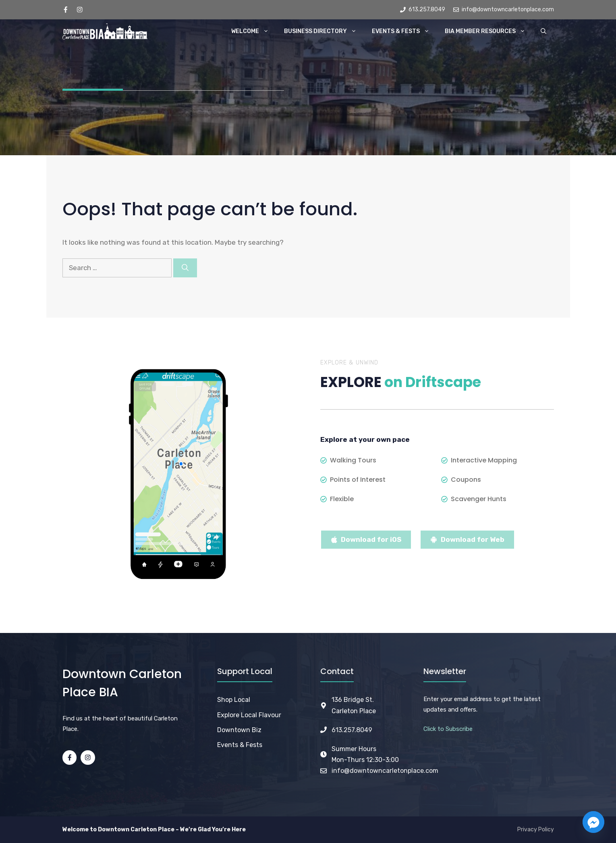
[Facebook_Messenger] (593, 822)
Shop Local (234, 700)
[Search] (185, 268)
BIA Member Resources (489, 31)
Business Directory (324, 31)
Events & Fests (404, 31)
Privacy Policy (536, 829)
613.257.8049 (352, 730)
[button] (543, 31)
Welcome (254, 31)
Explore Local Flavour (249, 715)
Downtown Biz (239, 730)
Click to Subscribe (448, 729)
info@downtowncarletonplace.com (385, 771)
